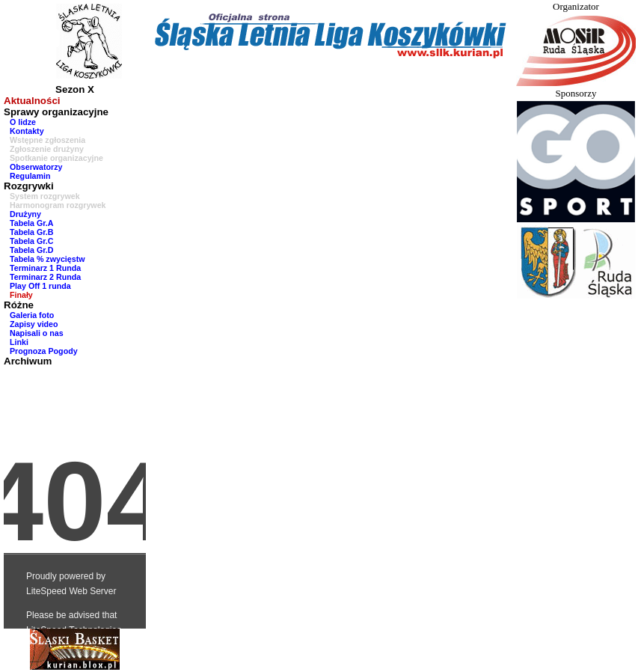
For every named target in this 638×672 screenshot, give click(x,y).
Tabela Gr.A (31, 223)
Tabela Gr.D (31, 250)
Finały (21, 295)
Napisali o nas (37, 333)
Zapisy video (34, 324)
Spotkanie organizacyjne (56, 158)
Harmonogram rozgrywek (58, 205)
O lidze (23, 122)
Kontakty (27, 131)
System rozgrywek (45, 196)
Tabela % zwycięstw (47, 259)
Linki (19, 342)
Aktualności (32, 101)
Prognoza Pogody (44, 351)
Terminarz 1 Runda (45, 268)
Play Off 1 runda (40, 286)
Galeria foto (32, 315)
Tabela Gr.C (31, 241)
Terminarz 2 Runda (45, 277)
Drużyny (25, 214)
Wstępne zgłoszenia (47, 140)
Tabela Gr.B (31, 232)
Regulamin (30, 176)
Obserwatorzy (36, 167)
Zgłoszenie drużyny (47, 149)
